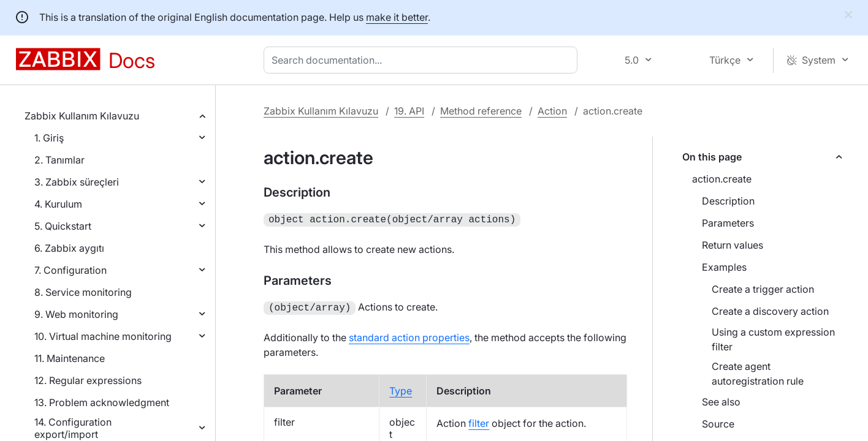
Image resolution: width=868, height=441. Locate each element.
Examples (724, 267)
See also (721, 402)
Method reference (481, 111)
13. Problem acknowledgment (102, 402)
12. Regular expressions (88, 380)
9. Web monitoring (76, 314)
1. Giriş (49, 138)
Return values (733, 245)
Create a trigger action (763, 289)
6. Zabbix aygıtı (69, 248)
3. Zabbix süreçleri (77, 182)
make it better (397, 17)
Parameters (728, 223)
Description (728, 201)
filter (479, 421)
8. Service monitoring (83, 292)
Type (401, 388)
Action (552, 111)
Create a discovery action (770, 311)
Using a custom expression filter (773, 339)
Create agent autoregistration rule (758, 374)
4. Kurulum (58, 204)
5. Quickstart (63, 226)
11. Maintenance (70, 358)
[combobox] (423, 60)
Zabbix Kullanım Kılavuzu (82, 116)
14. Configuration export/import (73, 428)
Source (718, 424)
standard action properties (409, 335)
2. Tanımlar (59, 160)
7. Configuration (70, 270)
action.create (722, 179)
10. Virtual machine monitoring (103, 336)
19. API (409, 111)
